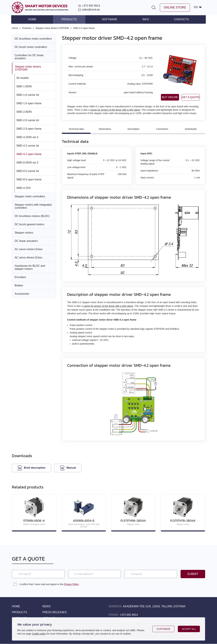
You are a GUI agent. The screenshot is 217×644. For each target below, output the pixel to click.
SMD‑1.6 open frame (29, 103)
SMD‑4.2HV (23, 188)
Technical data (76, 129)
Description (133, 129)
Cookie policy (39, 634)
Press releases (55, 612)
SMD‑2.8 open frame (29, 129)
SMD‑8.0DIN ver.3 (27, 162)
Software (110, 19)
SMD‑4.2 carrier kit (28, 145)
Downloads (191, 129)
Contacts (181, 19)
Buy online (159, 97)
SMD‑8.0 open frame (29, 179)
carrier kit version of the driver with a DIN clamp (115, 110)
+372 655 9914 (129, 615)
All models (23, 78)
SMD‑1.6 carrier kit (28, 95)
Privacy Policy (71, 584)
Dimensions (105, 129)
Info (145, 19)
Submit (193, 574)
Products (70, 19)
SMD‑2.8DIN (24, 112)
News (46, 607)
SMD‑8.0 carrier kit (28, 171)
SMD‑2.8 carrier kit (28, 120)
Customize (163, 629)
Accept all (189, 629)
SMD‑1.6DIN (24, 86)
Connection (162, 129)
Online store (175, 8)
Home (33, 19)
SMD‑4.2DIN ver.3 (27, 137)
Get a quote (187, 97)
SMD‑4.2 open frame (29, 154)
